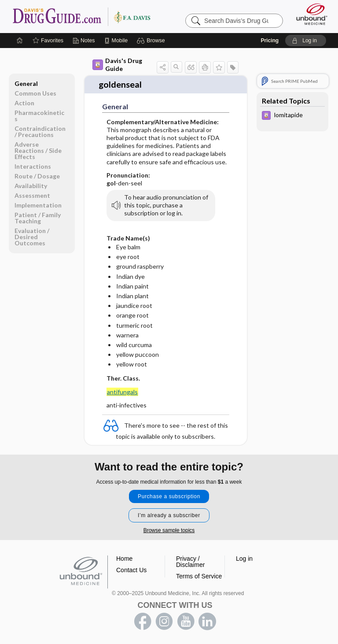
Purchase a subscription (169, 495)
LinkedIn (207, 620)
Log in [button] (244, 557)
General (26, 83)
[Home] (20, 40)
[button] (152, 40)
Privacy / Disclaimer (190, 560)
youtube (186, 620)
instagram (164, 620)
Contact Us (131, 569)
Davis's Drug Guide (117, 64)
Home (124, 557)
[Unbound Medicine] (309, 13)
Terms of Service (199, 575)
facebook (143, 620)
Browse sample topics (169, 529)
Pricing (270, 40)
